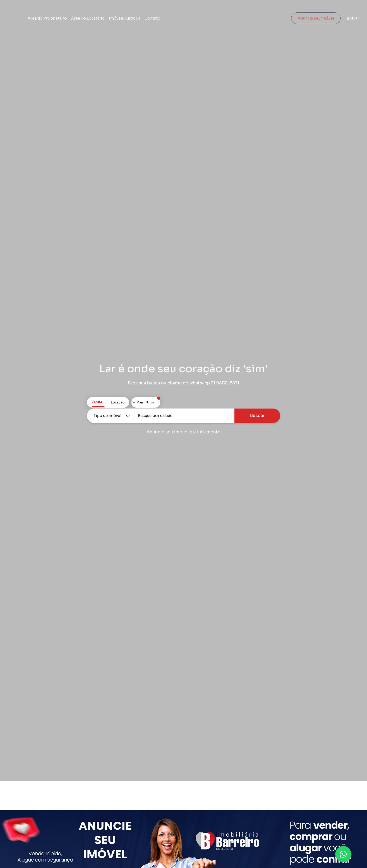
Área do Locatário (117, 20)
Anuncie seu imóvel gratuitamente (183, 432)
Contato (182, 20)
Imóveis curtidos (154, 20)
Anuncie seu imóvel (313, 20)
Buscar (257, 415)
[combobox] (184, 416)
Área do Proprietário (77, 20)
